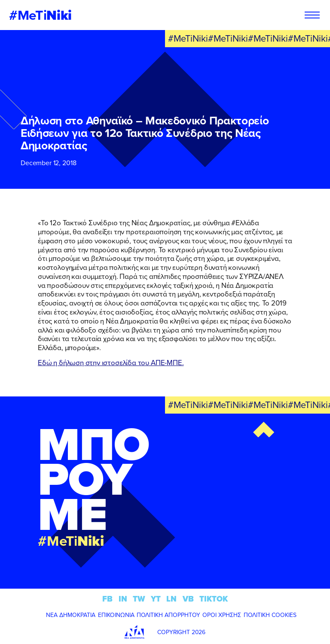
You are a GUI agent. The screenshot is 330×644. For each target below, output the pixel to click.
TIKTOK (214, 599)
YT (156, 599)
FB (107, 599)
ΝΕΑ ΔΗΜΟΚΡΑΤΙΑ (71, 615)
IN (123, 599)
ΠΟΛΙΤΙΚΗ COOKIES (270, 615)
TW (139, 599)
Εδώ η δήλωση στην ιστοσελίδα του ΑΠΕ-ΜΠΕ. (111, 362)
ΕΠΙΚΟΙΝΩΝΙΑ (116, 615)
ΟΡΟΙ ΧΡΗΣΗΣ (222, 615)
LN (171, 599)
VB (188, 599)
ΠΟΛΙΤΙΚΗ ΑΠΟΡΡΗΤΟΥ (168, 615)
